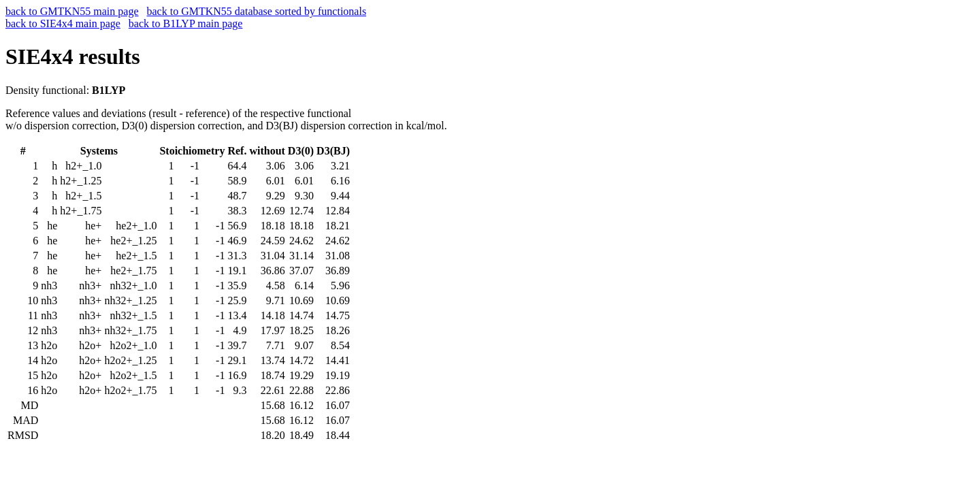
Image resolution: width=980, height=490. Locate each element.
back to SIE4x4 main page (63, 23)
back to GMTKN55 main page (72, 11)
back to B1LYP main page (186, 23)
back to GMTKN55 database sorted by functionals (257, 11)
